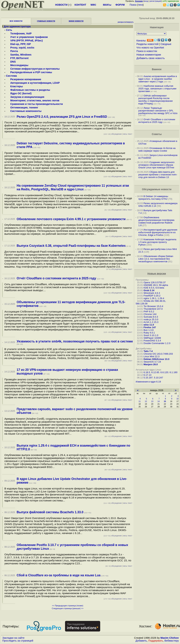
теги (140, 5)
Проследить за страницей (18, 641)
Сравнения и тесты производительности (34, 104)
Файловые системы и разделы (28, 90)
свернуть (130, 22)
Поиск (133, 5)
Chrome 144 (150, 314)
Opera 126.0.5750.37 (155, 282)
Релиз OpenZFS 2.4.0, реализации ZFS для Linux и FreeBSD (62, 117)
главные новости (46, 21)
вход (146, 1)
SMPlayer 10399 (152, 338)
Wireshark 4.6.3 (152, 293)
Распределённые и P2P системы (29, 72)
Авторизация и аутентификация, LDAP (33, 83)
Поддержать (156, 641)
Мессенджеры (17, 65)
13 (152, 401)
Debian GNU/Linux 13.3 (157, 359)
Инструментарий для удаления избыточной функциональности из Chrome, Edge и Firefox (158, 232)
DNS (11, 62)
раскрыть (122, 22)
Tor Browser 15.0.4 (153, 306)
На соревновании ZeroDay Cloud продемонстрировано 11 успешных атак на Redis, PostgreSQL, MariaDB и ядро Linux (73, 187)
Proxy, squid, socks (20, 48)
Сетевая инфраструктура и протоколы (33, 69)
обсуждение (113, 134)
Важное (157, 69)
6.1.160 (173, 372)
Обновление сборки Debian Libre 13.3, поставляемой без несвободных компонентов (156, 259)
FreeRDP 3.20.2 (152, 296)
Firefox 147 (150, 327)
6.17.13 (147, 375)
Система (11, 76)
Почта (12, 51)
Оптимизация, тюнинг (22, 108)
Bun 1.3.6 (149, 330)
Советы (157, 134)
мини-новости (76, 21)
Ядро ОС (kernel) (19, 93)
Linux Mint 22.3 (152, 356)
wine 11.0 (149, 325)
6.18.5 (147, 372)
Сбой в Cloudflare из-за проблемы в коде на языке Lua (59, 575)
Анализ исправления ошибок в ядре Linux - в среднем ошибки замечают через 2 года (158, 79)
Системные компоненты (24, 111)
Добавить (141, 641)
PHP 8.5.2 (149, 312)
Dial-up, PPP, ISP (18, 44)
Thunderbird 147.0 (153, 309)
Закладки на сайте (13, 638)
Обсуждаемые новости (157, 189)
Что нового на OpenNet (150, 48)
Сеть (9, 30)
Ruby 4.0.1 (149, 333)
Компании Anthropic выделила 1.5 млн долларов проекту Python (157, 242)
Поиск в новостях (147, 51)
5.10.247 (159, 378)
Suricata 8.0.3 (151, 317)
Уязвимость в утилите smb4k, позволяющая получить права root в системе (75, 341)
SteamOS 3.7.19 (152, 362)
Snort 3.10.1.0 (151, 335)
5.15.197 (148, 378)
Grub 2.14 (149, 290)
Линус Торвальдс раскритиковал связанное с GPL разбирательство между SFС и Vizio (158, 111)
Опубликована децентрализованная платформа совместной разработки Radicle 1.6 (156, 221)
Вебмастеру (172, 641)
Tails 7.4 (148, 351)
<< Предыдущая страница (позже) (68, 606)
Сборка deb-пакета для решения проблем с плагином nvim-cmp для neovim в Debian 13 (158, 175)
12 (146, 401)
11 (140, 401)
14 (159, 401)
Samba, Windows (19, 55)
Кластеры (14, 86)
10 (178, 399)
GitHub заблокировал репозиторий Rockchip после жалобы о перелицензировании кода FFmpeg (155, 100)
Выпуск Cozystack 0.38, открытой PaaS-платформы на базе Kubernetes (71, 246)
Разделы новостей (147, 44)
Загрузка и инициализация (25, 97)
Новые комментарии (149, 55)
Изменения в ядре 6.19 (148, 382)
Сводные (166, 44)
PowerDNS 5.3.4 (152, 341)
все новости (16, 21)
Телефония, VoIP (19, 33)
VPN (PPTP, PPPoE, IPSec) (24, 41)
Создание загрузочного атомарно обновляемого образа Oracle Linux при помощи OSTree (156, 165)
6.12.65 (155, 372)
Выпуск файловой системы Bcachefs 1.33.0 (50, 512)
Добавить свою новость (151, 58)
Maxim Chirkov (170, 638)
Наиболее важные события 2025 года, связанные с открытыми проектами (157, 89)
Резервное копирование (24, 79)
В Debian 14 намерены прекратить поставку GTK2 (153, 198)
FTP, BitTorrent (17, 58)
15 (165, 401)
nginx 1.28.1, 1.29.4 (154, 298)
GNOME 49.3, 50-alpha (156, 285)
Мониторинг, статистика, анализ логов (33, 100)
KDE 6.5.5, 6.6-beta (154, 288)
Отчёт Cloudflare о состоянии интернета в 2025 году (56, 278)
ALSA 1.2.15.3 (151, 322)
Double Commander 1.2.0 (157, 343)
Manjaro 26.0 (151, 364)
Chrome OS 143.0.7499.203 (158, 354)
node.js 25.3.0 (151, 319)
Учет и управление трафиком (27, 37)
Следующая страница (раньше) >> (67, 608)
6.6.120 (164, 372)
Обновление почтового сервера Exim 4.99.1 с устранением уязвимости (72, 219)
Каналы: (141, 41)
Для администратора (17, 26)
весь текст (128, 134)
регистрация (155, 1)
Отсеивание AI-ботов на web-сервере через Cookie (157, 149)
